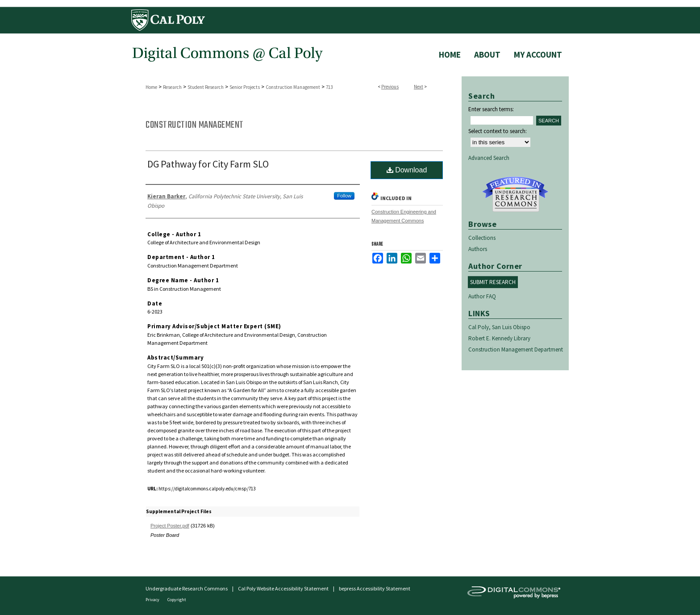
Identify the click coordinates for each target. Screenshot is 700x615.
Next (419, 87)
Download (407, 170)
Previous (390, 87)
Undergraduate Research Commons (515, 194)
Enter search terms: (491, 109)
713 (329, 87)
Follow (344, 196)
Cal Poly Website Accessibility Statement (283, 588)
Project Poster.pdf (170, 526)
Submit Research (493, 282)
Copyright (177, 600)
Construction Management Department (516, 349)
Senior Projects (245, 87)
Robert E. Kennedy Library (499, 338)
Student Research (206, 87)
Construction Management (293, 87)
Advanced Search (489, 158)
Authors (478, 249)
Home (151, 87)
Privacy (153, 600)
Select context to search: (498, 131)
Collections (482, 238)
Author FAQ (482, 296)
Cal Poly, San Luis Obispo (499, 327)
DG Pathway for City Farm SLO (208, 164)
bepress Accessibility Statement (375, 588)
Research (172, 87)
